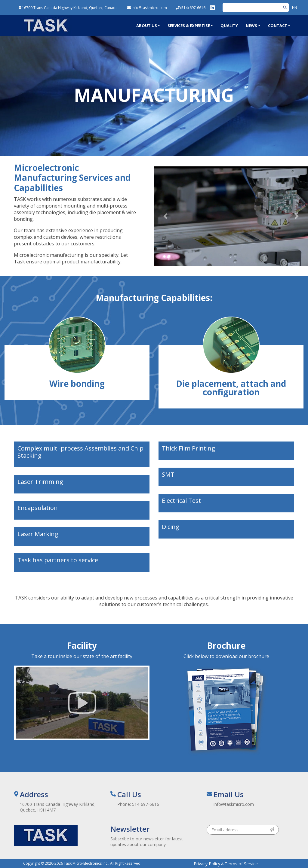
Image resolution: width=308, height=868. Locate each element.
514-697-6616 (146, 804)
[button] (166, 216)
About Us (147, 26)
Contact (278, 26)
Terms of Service (241, 864)
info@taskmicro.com (234, 804)
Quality (229, 26)
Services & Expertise (189, 26)
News (251, 26)
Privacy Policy (207, 864)
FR (294, 8)
